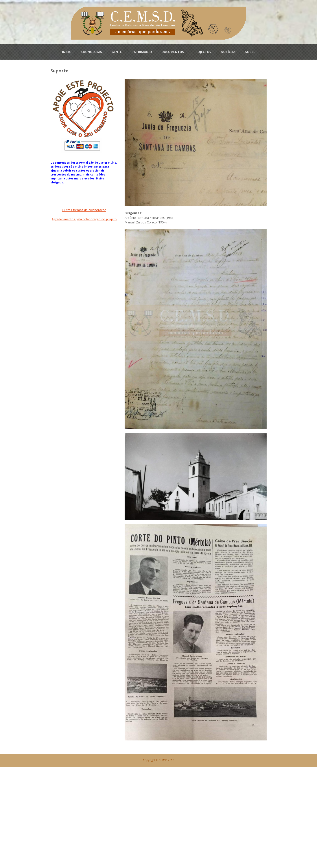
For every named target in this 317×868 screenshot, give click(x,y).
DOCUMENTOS (173, 51)
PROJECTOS (202, 51)
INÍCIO (67, 51)
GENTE (117, 51)
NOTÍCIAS (228, 51)
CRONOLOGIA (92, 51)
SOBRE (250, 51)
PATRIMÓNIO (142, 51)
